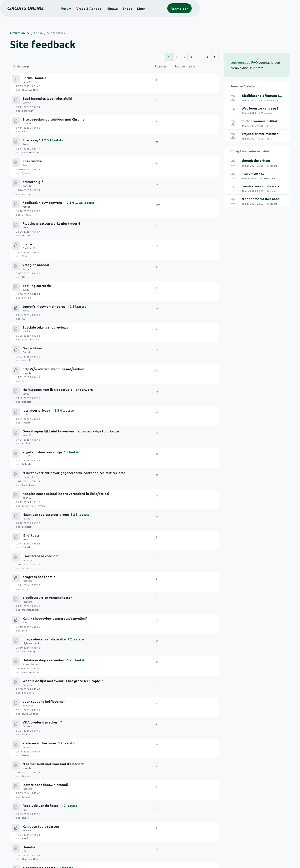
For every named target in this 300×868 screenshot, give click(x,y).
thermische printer (256, 160)
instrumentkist (253, 173)
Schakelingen (114, 825)
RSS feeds (159, 836)
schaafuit (187, 636)
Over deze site (162, 825)
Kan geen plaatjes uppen (42, 608)
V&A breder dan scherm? (42, 469)
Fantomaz (28, 561)
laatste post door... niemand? (45, 507)
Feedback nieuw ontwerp (42, 153)
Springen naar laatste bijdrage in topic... (54, 671)
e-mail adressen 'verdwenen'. (45, 582)
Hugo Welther (31, 82)
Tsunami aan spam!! (38, 595)
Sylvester (28, 132)
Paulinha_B (29, 183)
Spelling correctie (37, 204)
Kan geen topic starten (41, 532)
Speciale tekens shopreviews (45, 229)
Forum (116, 15)
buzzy (26, 195)
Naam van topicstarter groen (46, 343)
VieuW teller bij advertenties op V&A (52, 696)
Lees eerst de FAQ (244, 62)
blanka (26, 233)
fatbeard (27, 372)
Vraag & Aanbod (139, 15)
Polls (156, 830)
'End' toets (31, 355)
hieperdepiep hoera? (39, 557)
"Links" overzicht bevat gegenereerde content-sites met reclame (74, 317)
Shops (177, 15)
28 (81, 153)
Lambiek (187, 346)
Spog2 (26, 271)
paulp (26, 574)
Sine (184, 182)
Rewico (27, 536)
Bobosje (187, 270)
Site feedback (56, 33)
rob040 (27, 107)
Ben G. (186, 485)
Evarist (26, 246)
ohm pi (186, 144)
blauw (27, 179)
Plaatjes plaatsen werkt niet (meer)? (51, 166)
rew (25, 523)
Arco (25, 120)
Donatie (29, 545)
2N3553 (187, 157)
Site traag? (31, 115)
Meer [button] (191, 15)
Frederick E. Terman (193, 334)
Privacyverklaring (279, 859)
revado (26, 347)
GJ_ (184, 220)
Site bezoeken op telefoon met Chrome (53, 103)
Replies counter (35, 570)
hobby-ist (28, 460)
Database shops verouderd (44, 431)
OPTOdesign (189, 422)
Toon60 (186, 283)
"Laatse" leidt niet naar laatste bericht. (54, 494)
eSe (25, 549)
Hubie (185, 523)
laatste (58, 115)
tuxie (185, 560)
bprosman (188, 94)
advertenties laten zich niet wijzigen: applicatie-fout (64, 620)
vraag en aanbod (36, 191)
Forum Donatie (34, 78)
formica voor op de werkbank (264, 186)
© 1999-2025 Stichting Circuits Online (35, 859)
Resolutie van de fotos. (41, 519)
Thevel (186, 359)
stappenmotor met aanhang (263, 199)
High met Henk (31, 422)
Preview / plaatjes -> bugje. (44, 633)
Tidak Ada (28, 700)
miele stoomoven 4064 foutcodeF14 (270, 121)
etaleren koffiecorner (39, 481)
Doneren (117, 799)
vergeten (28, 258)
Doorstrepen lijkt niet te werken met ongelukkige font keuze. (71, 292)
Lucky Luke (29, 321)
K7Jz (185, 106)
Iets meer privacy (36, 280)
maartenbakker (191, 119)
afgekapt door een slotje (42, 305)
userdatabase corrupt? (41, 368)
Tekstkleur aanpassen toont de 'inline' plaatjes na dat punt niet (72, 658)
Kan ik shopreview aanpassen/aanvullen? (55, 406)
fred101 (27, 309)
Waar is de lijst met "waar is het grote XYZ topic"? (63, 444)
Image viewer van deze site (44, 418)
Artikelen (111, 819)
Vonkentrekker (31, 435)
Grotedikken (32, 242)
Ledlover (27, 94)
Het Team (159, 819)
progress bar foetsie (39, 380)
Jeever (26, 220)
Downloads (112, 830)
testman (187, 169)
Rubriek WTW (33, 683)
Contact (110, 841)
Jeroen (27, 157)
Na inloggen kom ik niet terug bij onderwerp (58, 267)
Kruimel (187, 296)
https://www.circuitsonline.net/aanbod (53, 254)
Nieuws (162, 15)
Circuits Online (20, 33)
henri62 (187, 207)
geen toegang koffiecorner (44, 456)
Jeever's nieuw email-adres (44, 216)
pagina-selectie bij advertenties (48, 645)
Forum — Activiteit (244, 86)
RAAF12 (27, 145)
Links (108, 836)
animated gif (33, 141)
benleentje (188, 447)
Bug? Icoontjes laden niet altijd (47, 90)
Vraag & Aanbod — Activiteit (250, 151)
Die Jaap (27, 687)
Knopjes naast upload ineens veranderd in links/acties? (66, 330)
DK (184, 195)
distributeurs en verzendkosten (47, 393)
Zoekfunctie (32, 128)
